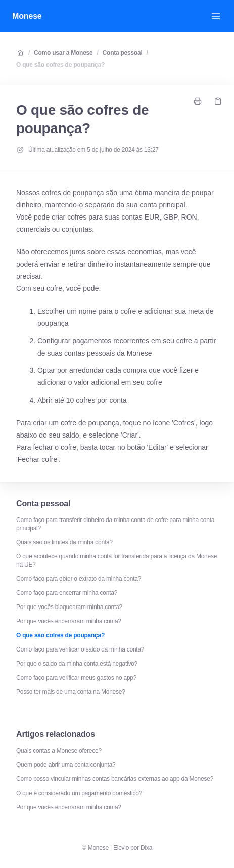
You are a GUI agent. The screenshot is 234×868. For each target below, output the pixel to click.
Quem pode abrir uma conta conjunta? (66, 765)
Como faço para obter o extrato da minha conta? (79, 579)
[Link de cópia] (218, 101)
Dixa (146, 848)
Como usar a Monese (63, 53)
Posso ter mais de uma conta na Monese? (71, 692)
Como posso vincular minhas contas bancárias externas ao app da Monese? (115, 779)
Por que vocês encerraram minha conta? (69, 621)
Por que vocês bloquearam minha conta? (69, 607)
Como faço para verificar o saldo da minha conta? (80, 649)
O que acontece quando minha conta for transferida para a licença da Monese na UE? (116, 560)
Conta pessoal (123, 53)
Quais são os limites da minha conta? (64, 542)
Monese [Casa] (27, 16)
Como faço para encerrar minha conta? (67, 593)
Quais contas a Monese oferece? (59, 751)
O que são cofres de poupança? (60, 65)
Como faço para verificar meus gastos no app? (76, 678)
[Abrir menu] (216, 16)
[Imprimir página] (198, 101)
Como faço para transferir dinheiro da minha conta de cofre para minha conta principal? (115, 524)
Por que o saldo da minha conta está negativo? (77, 664)
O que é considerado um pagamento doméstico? (79, 793)
